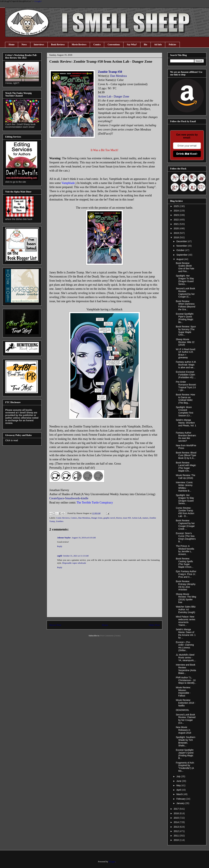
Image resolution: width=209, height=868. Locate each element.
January (181, 803)
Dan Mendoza (118, 76)
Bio (145, 45)
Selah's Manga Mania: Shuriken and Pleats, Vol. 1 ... (186, 424)
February (181, 799)
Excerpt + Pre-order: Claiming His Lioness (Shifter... (185, 646)
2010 (177, 840)
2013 (177, 827)
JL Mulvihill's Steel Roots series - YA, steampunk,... (186, 658)
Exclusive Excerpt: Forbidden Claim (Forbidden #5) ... (186, 375)
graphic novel (109, 518)
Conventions (114, 45)
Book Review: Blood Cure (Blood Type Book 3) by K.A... (186, 455)
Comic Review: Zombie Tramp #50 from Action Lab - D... (185, 512)
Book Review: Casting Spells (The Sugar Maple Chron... (185, 563)
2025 (177, 206)
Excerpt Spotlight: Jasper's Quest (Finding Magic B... (185, 754)
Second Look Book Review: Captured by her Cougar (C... (185, 293)
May (179, 785)
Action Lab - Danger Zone (114, 96)
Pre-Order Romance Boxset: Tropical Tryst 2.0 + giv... (186, 386)
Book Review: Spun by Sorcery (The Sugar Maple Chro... (186, 331)
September (182, 255)
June (179, 781)
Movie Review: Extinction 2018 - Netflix (186, 703)
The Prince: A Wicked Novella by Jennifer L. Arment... (185, 550)
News (24, 45)
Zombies (60, 521)
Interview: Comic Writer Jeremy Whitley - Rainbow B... (184, 486)
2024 (177, 211)
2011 (177, 836)
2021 (177, 224)
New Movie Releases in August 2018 (184, 730)
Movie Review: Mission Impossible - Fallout (183, 692)
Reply (60, 546)
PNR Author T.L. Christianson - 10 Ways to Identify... (186, 680)
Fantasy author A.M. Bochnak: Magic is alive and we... (186, 365)
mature (145, 518)
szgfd (60, 556)
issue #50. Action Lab (132, 518)
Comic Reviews (63, 518)
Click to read (12, 440)
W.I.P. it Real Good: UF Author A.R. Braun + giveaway (186, 353)
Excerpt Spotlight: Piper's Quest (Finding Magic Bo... (185, 318)
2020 (177, 228)
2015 (177, 818)
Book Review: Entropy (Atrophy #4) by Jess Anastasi (186, 585)
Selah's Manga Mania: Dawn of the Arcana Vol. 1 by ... (186, 634)
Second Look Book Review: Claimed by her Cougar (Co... (186, 719)
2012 (177, 831)
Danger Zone (97, 518)
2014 (177, 822)
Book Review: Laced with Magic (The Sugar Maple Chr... (186, 467)
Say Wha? (132, 45)
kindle (85, 498)
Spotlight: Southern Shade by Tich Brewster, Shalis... (186, 741)
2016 (177, 813)
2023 (177, 215)
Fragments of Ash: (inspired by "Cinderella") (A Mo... (185, 767)
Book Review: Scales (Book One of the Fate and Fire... (185, 267)
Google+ (38, 1)
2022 (177, 220)
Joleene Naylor (64, 538)
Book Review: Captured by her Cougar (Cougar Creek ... (185, 525)
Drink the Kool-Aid (187, 154)
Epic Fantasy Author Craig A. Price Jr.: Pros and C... (186, 574)
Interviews (39, 45)
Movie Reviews (79, 45)
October (181, 250)
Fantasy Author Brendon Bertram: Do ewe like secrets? (186, 437)
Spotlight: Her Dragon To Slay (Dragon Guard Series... (185, 280)
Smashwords (72, 498)
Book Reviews (58, 45)
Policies (172, 45)
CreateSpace (57, 498)
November (182, 246)
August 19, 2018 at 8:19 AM (84, 538)
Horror (119, 518)
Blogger (112, 862)
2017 (177, 809)
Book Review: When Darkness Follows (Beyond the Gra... (186, 305)
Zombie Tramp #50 (110, 72)
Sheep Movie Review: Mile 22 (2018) (185, 342)
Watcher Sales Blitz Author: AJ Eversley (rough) (186, 609)
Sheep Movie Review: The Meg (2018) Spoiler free (186, 598)
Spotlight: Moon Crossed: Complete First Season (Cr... (185, 411)
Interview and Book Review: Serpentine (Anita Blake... (186, 669)
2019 (177, 233)
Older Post (154, 625)
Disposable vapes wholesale (74, 563)
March (180, 794)
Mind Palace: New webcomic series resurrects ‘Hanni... (185, 621)
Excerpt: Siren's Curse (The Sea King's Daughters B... (186, 537)
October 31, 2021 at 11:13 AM (76, 556)
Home (12, 45)
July (179, 776)
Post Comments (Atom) (110, 636)
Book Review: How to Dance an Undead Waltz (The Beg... (185, 399)
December (182, 241)
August (180, 259)
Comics (97, 45)
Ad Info (158, 45)
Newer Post (55, 625)
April (179, 790)
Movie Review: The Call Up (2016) (186, 477)
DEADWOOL (183, 710)
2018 (177, 237)
